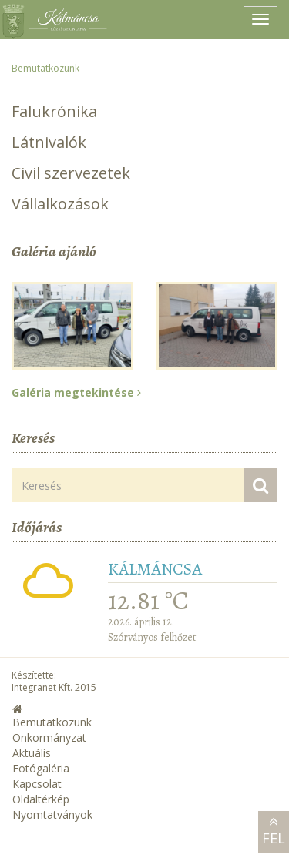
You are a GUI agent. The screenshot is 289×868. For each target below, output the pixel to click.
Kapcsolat (37, 784)
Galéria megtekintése (76, 392)
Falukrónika (54, 111)
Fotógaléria (41, 768)
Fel (274, 831)
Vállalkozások (60, 204)
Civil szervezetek (71, 173)
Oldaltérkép (41, 799)
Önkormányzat (49, 737)
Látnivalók (49, 142)
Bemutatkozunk (45, 68)
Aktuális (32, 753)
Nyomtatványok (52, 814)
